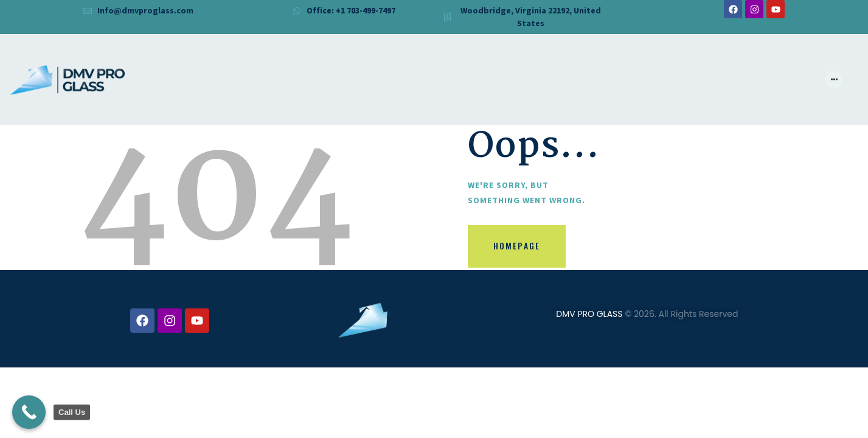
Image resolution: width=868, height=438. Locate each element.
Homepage (518, 247)
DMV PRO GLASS (589, 314)
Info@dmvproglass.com (146, 10)
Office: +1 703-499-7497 (351, 10)
